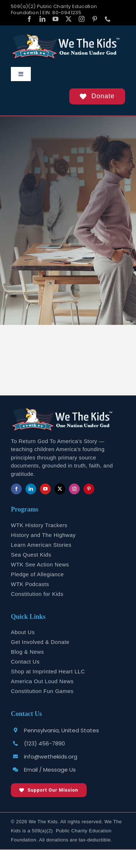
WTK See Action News (40, 564)
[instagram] (82, 19)
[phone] (108, 19)
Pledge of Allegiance (37, 574)
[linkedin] (42, 19)
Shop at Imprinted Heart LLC (48, 671)
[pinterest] (95, 19)
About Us (23, 632)
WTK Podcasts (30, 584)
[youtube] (55, 19)
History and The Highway (43, 535)
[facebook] (29, 19)
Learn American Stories (41, 545)
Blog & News (27, 652)
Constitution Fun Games (42, 691)
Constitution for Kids (37, 594)
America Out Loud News (42, 681)
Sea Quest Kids (31, 555)
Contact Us (25, 662)
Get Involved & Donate (40, 642)
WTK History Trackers (39, 525)
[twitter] (69, 19)
